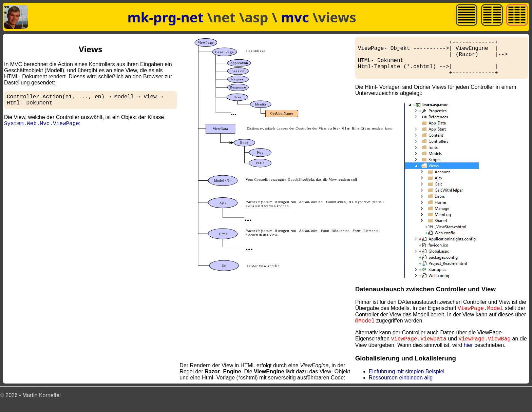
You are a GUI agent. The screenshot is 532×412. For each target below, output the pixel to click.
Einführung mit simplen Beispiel (407, 380)
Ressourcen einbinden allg (401, 386)
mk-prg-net (165, 17)
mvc (297, 17)
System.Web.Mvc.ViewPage (42, 126)
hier (468, 353)
